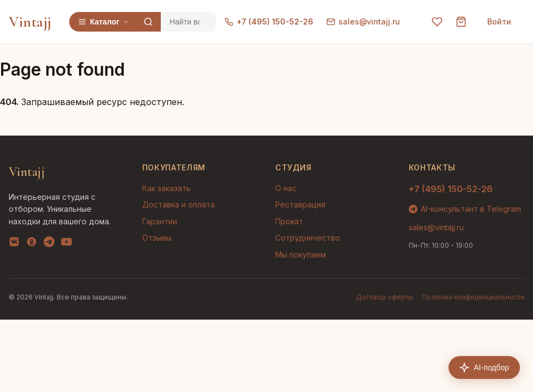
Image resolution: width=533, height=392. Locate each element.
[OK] (32, 244)
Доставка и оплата (178, 204)
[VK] (14, 244)
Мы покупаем (301, 255)
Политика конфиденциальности (473, 297)
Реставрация (300, 204)
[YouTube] (66, 244)
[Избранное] (437, 22)
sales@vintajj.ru (363, 22)
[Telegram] (49, 244)
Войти (499, 22)
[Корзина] (461, 22)
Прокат (289, 221)
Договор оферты (384, 297)
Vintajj (30, 22)
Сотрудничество (308, 238)
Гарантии (160, 221)
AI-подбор (484, 367)
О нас (286, 188)
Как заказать (166, 188)
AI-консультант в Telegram (465, 209)
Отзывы (157, 238)
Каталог (104, 22)
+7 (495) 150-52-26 (269, 22)
